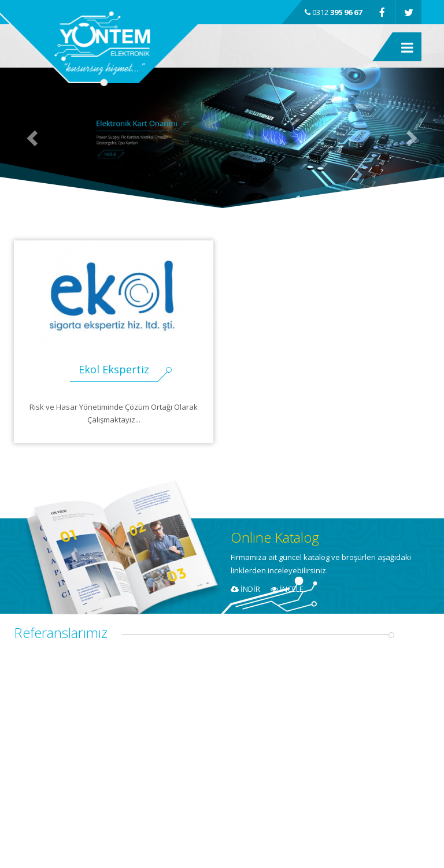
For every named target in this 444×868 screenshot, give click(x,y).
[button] (33, 138)
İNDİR (245, 589)
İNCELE (287, 589)
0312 (333, 12)
